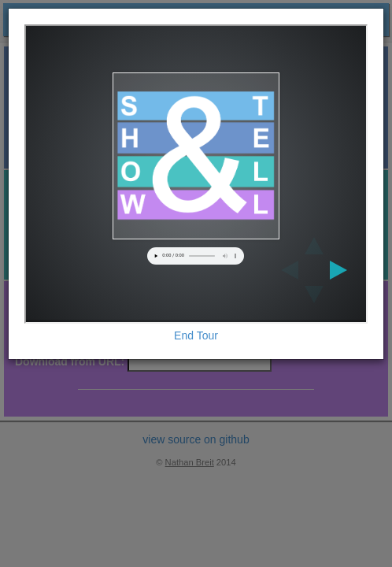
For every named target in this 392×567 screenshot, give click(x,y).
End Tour (196, 335)
